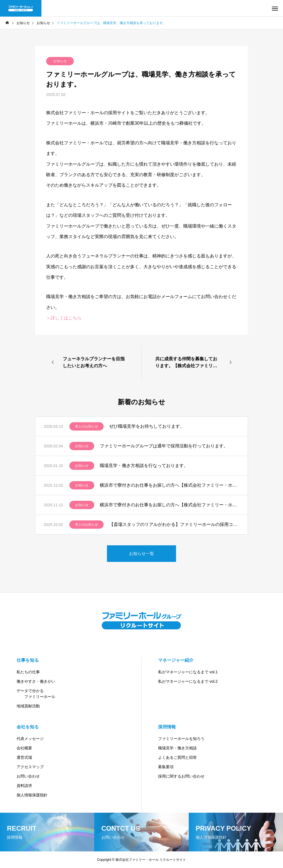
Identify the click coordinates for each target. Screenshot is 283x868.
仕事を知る (28, 660)
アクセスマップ (30, 767)
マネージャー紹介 (176, 660)
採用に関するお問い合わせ (181, 776)
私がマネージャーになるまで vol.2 (188, 681)
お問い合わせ (28, 776)
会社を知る (28, 727)
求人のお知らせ (87, 426)
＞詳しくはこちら (64, 318)
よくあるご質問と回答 (177, 757)
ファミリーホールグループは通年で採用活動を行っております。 (164, 446)
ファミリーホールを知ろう (181, 739)
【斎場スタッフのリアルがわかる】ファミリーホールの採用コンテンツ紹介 (174, 524)
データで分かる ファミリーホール (36, 694)
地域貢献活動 (28, 706)
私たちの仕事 (28, 672)
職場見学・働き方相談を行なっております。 (144, 466)
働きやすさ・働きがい (36, 681)
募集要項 (166, 767)
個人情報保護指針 (32, 795)
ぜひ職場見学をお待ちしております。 (147, 426)
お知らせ (60, 61)
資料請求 (24, 786)
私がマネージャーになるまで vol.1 (188, 672)
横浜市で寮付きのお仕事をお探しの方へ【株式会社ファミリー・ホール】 (170, 485)
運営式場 (24, 757)
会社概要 (24, 748)
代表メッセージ (30, 739)
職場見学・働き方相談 (177, 748)
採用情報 (167, 727)
